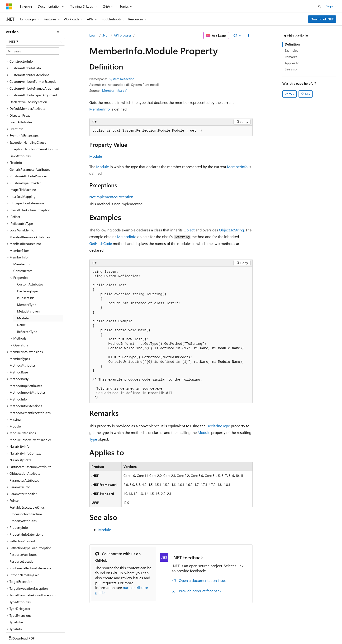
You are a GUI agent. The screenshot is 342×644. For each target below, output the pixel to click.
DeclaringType (218, 426)
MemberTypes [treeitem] (20, 331)
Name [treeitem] (21, 297)
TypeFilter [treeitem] (16, 594)
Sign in (331, 6)
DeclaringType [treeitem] (27, 263)
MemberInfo (100, 109)
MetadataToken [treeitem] (28, 283)
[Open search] (320, 6)
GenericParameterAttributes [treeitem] (30, 142)
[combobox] (35, 42)
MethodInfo (127, 237)
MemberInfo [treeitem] (22, 236)
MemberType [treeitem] (27, 277)
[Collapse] (58, 32)
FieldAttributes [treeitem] (20, 128)
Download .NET (322, 19)
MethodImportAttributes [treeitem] (28, 365)
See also (291, 69)
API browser (123, 35)
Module (96, 156)
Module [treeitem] (23, 290)
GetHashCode (101, 243)
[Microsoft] (9, 6)
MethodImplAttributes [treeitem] (26, 358)
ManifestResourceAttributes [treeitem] (30, 209)
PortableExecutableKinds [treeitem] (27, 480)
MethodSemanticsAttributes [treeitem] (30, 385)
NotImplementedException (111, 197)
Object (189, 230)
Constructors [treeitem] (23, 243)
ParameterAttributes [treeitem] (24, 453)
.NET (106, 35)
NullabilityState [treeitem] (20, 432)
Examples (291, 50)
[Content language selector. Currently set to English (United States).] (27, 637)
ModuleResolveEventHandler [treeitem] (30, 412)
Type (93, 439)
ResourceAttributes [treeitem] (23, 527)
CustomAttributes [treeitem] (30, 256)
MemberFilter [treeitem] (19, 223)
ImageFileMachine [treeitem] (23, 162)
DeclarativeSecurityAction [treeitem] (28, 74)
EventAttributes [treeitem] (21, 94)
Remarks (291, 57)
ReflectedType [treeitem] (27, 304)
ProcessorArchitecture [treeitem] (26, 486)
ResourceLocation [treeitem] (22, 534)
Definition (292, 44)
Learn (93, 35)
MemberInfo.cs (113, 90)
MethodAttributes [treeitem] (23, 338)
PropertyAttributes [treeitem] (23, 493)
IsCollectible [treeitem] (26, 270)
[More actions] (249, 36)
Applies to (292, 63)
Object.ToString (231, 230)
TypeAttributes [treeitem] (20, 574)
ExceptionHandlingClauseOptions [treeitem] (34, 121)
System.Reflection (122, 79)
